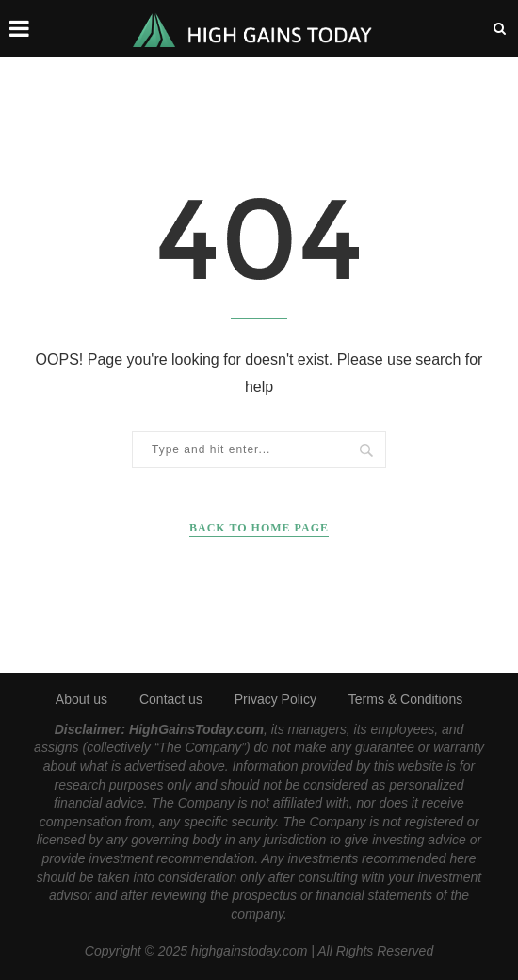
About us (81, 699)
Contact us (171, 699)
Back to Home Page (259, 528)
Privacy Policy (275, 699)
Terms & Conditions (405, 699)
